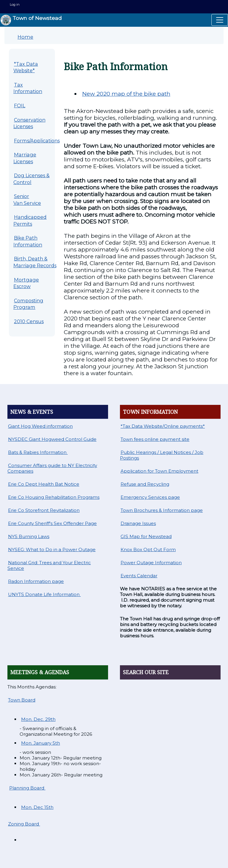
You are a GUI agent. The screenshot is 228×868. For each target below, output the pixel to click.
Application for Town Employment (159, 471)
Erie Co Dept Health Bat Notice (44, 484)
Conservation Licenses (29, 123)
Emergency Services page (150, 497)
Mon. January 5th (41, 743)
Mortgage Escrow (26, 283)
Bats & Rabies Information (38, 452)
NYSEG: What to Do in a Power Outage (52, 549)
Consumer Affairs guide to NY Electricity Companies (52, 468)
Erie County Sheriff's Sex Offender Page (52, 523)
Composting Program (28, 304)
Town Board (22, 700)
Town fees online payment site (155, 439)
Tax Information (28, 88)
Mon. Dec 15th (37, 807)
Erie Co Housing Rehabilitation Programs (54, 497)
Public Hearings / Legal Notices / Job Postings (162, 455)
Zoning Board (24, 824)
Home (25, 37)
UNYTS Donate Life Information (44, 594)
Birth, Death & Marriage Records (35, 262)
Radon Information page (36, 581)
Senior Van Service (27, 200)
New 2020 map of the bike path (126, 94)
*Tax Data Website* (26, 67)
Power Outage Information (151, 563)
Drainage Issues (138, 523)
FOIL (20, 106)
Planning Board (27, 788)
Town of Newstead (31, 20)
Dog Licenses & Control (31, 179)
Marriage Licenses (25, 158)
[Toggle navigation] (220, 20)
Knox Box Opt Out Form (148, 549)
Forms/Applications (37, 141)
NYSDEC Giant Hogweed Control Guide (52, 439)
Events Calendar (139, 576)
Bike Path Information (28, 241)
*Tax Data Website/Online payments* (163, 426)
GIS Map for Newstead (146, 536)
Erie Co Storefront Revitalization (44, 510)
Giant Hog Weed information (40, 426)
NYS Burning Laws (29, 536)
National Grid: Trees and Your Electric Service (49, 565)
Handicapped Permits (30, 220)
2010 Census (29, 321)
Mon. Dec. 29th (38, 719)
